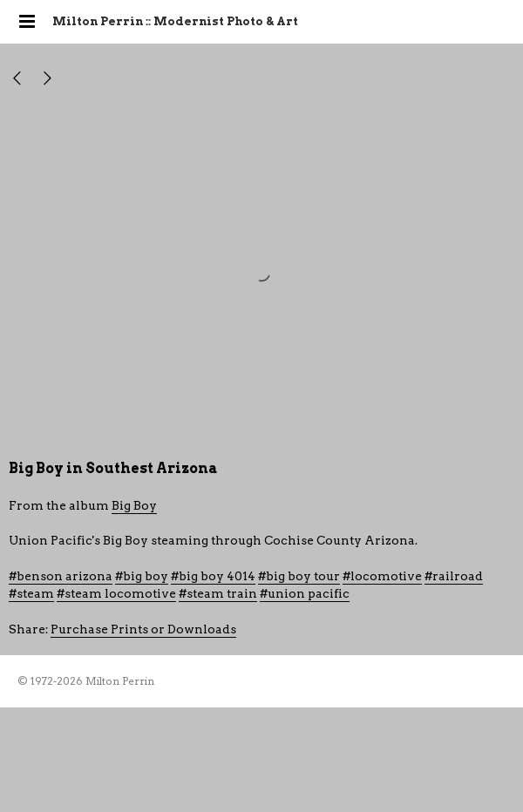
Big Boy (134, 505)
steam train (222, 593)
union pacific (309, 593)
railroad (458, 576)
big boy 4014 (217, 576)
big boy (146, 576)
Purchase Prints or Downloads (143, 629)
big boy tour (303, 576)
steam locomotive (120, 593)
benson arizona (65, 576)
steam (35, 593)
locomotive (386, 576)
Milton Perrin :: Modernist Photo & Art (175, 21)
